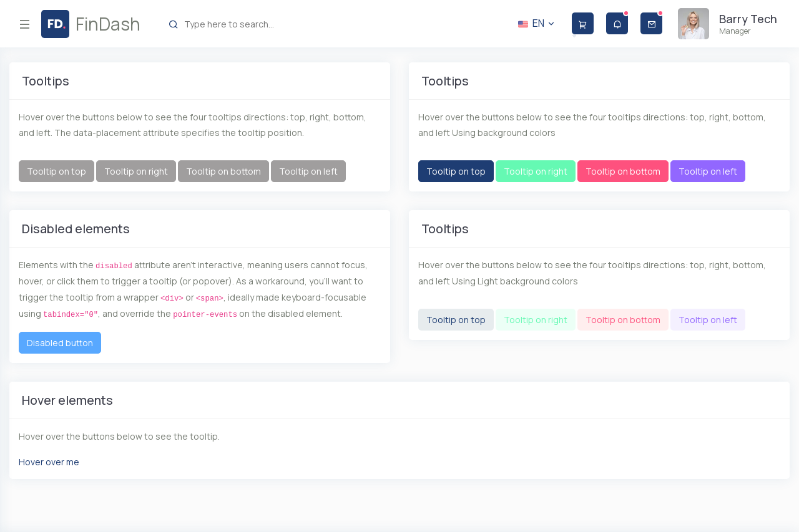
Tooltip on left (308, 171)
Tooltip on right (136, 171)
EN (537, 23)
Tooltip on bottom (223, 171)
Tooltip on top (56, 171)
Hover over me (49, 462)
